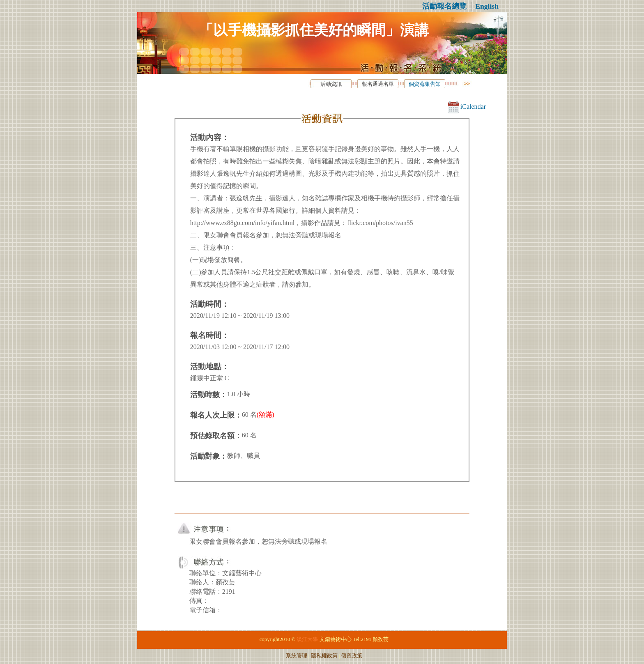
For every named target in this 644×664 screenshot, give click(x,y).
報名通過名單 (378, 84)
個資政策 (352, 656)
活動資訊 (331, 84)
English (487, 6)
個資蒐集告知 (425, 84)
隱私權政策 (324, 656)
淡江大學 (307, 639)
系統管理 (297, 656)
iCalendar (467, 107)
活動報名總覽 (444, 6)
